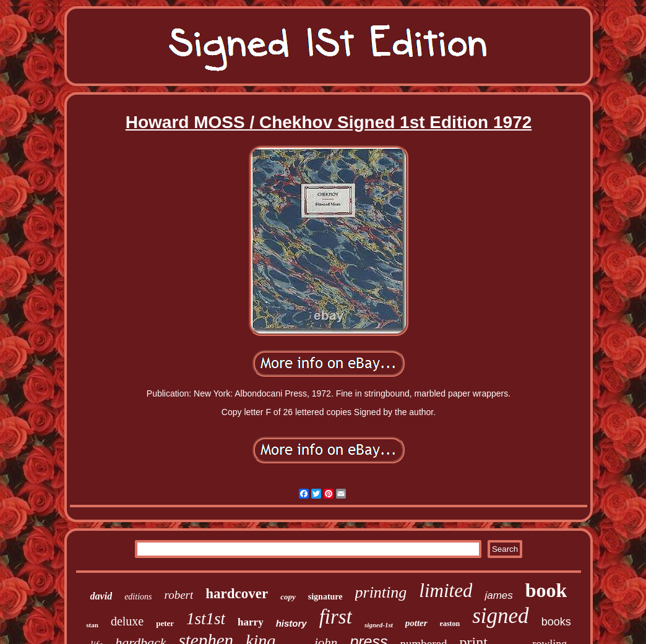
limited (446, 590)
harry (251, 622)
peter (165, 623)
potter (416, 623)
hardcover (237, 594)
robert (179, 595)
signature (325, 597)
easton (450, 624)
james (498, 595)
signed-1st (379, 625)
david (101, 596)
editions (138, 597)
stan (92, 625)
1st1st (206, 619)
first (336, 617)
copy (288, 597)
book (546, 590)
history (291, 623)
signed (500, 616)
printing (381, 592)
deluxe (127, 621)
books (556, 622)
